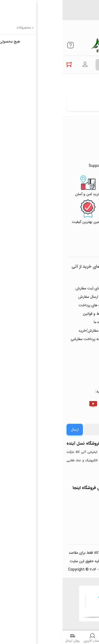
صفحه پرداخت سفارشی (26, 339)
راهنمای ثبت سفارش (28, 288)
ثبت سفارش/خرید (29, 331)
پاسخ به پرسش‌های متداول (77, 298)
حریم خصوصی (80, 319)
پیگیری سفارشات (79, 327)
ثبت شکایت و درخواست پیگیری (78, 357)
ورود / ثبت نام (80, 344)
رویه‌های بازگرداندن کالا (74, 311)
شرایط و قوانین (32, 314)
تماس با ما (83, 336)
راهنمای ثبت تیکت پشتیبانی (77, 281)
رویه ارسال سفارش (29, 297)
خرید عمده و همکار (77, 370)
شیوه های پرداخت (30, 305)
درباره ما (37, 322)
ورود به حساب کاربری (22, 64)
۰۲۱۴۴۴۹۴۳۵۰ (77, 8)
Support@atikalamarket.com (65, 17)
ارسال (12, 430)
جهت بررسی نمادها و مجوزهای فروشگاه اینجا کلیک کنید (49, 492)
